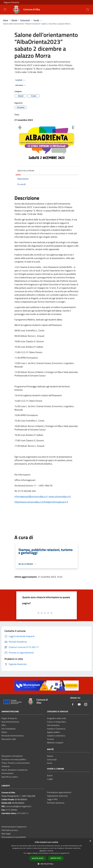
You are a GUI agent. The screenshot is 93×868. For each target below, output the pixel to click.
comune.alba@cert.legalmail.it (19, 806)
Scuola (36, 20)
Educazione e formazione (12, 756)
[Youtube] (79, 705)
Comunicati (25, 20)
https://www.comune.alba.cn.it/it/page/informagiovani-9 (41, 502)
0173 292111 (23, 813)
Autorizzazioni (8, 773)
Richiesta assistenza (56, 803)
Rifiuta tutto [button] (56, 858)
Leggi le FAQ (52, 799)
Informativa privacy (10, 830)
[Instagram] (86, 705)
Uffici (4, 725)
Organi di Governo (9, 718)
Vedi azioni (21, 85)
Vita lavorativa (53, 725)
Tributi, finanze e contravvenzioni (16, 763)
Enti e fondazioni (9, 729)
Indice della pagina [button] (26, 171)
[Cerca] (88, 10)
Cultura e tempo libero (57, 722)
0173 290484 (11, 810)
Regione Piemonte (11, 2)
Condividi (20, 80)
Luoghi (50, 779)
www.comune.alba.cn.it (60, 496)
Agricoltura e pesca (10, 777)
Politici (4, 732)
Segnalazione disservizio (57, 796)
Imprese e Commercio (56, 729)
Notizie (50, 756)
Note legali (6, 834)
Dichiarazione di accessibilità (14, 837)
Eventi (50, 775)
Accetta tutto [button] (38, 858)
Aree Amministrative (10, 722)
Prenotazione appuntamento (59, 792)
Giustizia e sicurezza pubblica (14, 759)
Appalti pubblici (54, 732)
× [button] (90, 841)
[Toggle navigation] (5, 9)
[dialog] (46, 853)
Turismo (50, 739)
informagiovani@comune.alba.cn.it (31, 496)
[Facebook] (73, 705)
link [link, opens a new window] (68, 853)
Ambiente (6, 766)
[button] (46, 864)
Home (5, 20)
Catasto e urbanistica (56, 736)
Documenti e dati (9, 739)
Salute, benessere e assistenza (14, 770)
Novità (14, 20)
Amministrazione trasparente (14, 827)
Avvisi (50, 763)
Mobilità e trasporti (55, 743)
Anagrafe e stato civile (57, 718)
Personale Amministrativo (13, 736)
